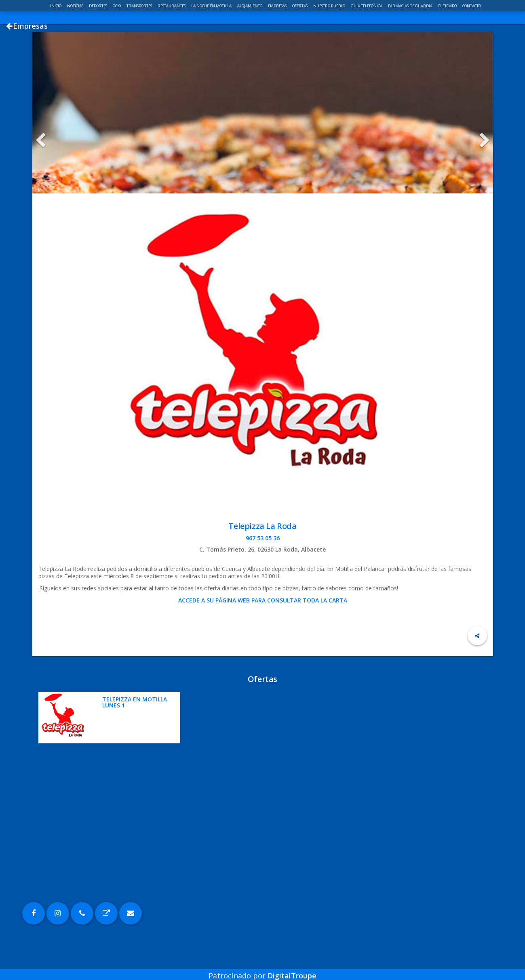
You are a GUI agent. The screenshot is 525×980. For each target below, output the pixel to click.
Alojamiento (250, 6)
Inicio (56, 6)
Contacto (472, 6)
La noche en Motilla (212, 6)
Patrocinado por (262, 970)
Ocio (117, 6)
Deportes (98, 6)
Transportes (140, 6)
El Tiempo (448, 6)
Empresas (278, 6)
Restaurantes (172, 6)
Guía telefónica (367, 6)
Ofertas (300, 6)
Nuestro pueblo (330, 6)
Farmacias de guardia (411, 6)
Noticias (76, 6)
